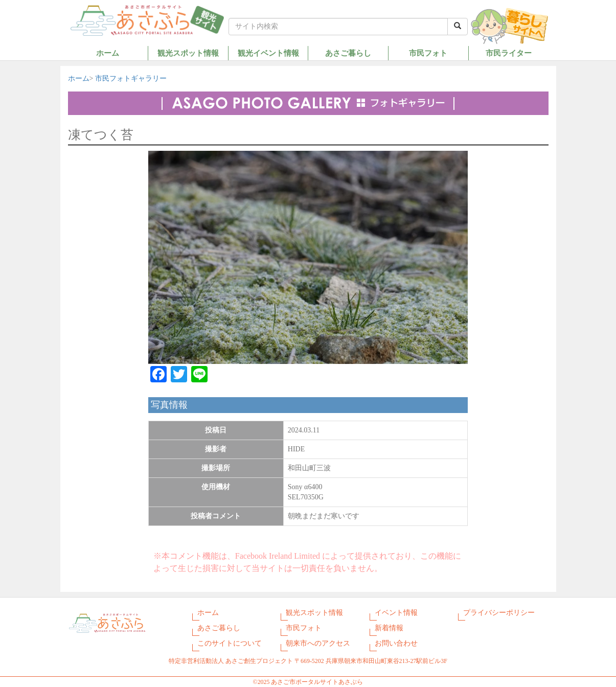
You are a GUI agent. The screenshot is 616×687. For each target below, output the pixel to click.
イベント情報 (396, 613)
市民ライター (509, 53)
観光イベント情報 (268, 53)
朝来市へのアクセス (318, 643)
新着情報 (389, 628)
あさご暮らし (348, 53)
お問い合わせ (396, 643)
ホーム (108, 53)
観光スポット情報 (188, 53)
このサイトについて (230, 643)
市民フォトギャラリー (131, 78)
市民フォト (428, 53)
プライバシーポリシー (499, 613)
